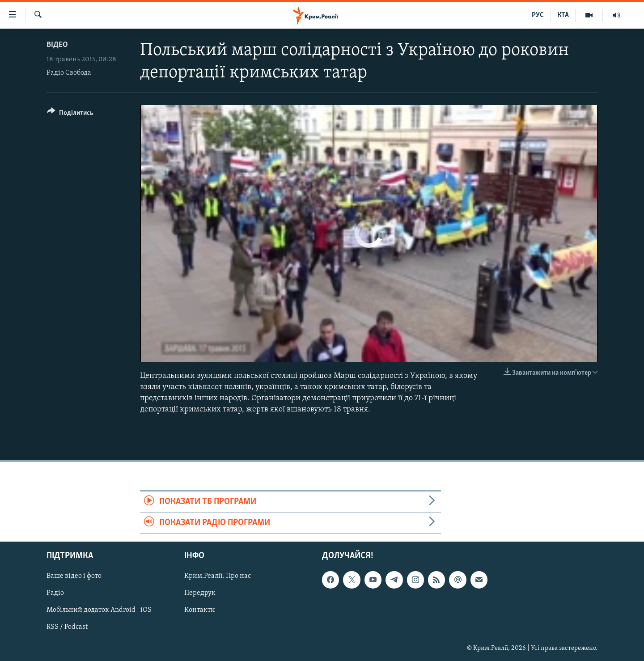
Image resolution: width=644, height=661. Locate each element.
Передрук (200, 593)
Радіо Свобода (69, 73)
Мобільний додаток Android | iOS (99, 610)
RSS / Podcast (67, 627)
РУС (538, 15)
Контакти (200, 610)
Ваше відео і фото (74, 576)
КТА (563, 15)
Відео (57, 45)
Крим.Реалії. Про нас (218, 576)
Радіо (55, 593)
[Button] (70, 114)
